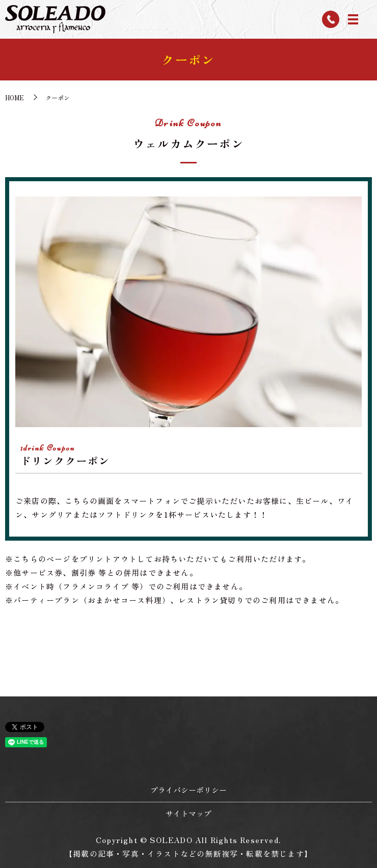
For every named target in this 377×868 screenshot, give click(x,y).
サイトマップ (188, 813)
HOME (15, 97)
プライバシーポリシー (188, 790)
